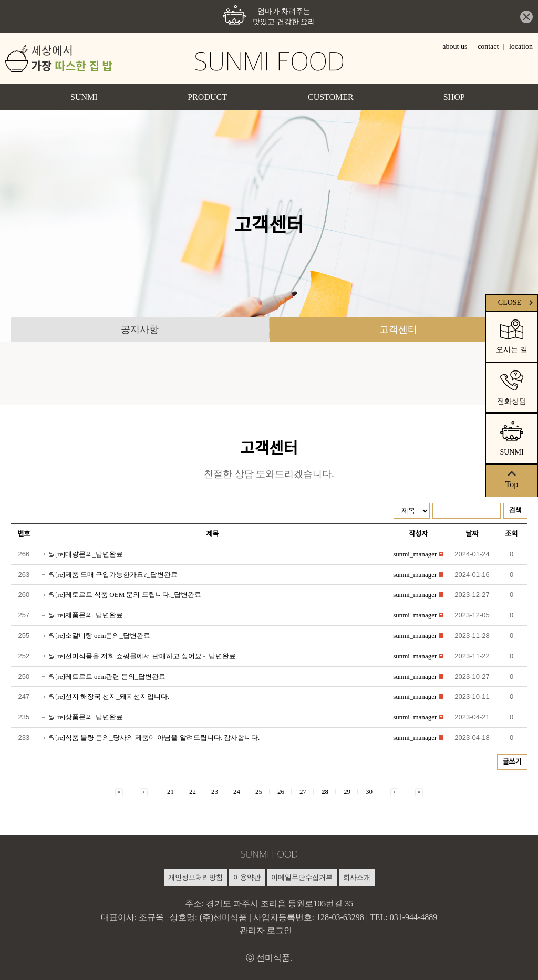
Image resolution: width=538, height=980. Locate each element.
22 (193, 792)
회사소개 (357, 877)
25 (259, 792)
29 (347, 792)
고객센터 (398, 329)
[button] (415, 554)
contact (488, 47)
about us (455, 47)
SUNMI (84, 97)
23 (215, 792)
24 (237, 792)
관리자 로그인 (266, 930)
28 (325, 792)
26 (281, 792)
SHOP (454, 97)
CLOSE (517, 302)
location (521, 47)
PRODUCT (207, 97)
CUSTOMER (331, 97)
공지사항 (140, 329)
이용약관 (247, 877)
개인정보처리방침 (195, 877)
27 (303, 792)
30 (369, 792)
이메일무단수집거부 (302, 877)
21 (170, 792)
